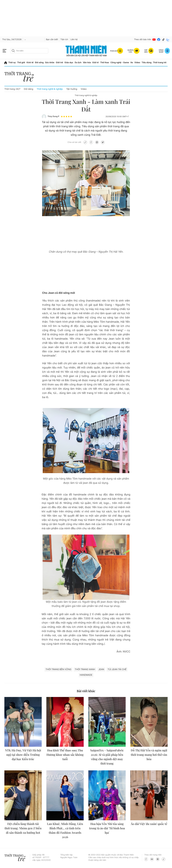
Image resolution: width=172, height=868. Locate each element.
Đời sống (39, 63)
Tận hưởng (72, 89)
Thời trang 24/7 (12, 89)
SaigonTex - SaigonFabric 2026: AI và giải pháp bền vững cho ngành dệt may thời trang (107, 757)
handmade (86, 675)
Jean (101, 669)
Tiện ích (64, 39)
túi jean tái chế (117, 669)
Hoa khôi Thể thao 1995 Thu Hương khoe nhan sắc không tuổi (65, 755)
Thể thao (105, 63)
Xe (132, 63)
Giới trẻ (59, 63)
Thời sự (12, 63)
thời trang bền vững (58, 669)
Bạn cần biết (52, 39)
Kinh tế (30, 63)
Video (137, 63)
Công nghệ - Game (120, 63)
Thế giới (21, 63)
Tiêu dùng (147, 63)
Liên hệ (74, 39)
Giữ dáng (28, 89)
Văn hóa (87, 63)
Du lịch (78, 63)
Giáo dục (69, 63)
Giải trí (95, 63)
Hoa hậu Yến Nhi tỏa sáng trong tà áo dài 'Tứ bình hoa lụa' (107, 828)
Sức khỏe (50, 63)
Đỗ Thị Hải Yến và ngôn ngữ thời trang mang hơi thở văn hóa (149, 755)
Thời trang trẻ (160, 63)
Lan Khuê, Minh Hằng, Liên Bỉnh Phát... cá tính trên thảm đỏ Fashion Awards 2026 (65, 830)
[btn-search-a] (13, 51)
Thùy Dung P (53, 116)
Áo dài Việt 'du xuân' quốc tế (149, 824)
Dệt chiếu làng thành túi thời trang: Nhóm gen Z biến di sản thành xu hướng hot (23, 828)
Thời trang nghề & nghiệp (50, 89)
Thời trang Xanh (85, 669)
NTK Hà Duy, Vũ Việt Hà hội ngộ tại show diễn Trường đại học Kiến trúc (23, 755)
